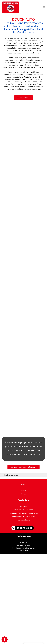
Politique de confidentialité (24, 548)
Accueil (24, 491)
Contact (23, 494)
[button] (24, 98)
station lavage (35, 60)
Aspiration (23, 506)
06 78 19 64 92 (24, 528)
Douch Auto (24, 543)
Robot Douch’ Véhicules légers (23, 517)
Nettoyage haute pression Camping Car (23, 513)
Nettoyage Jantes (23, 520)
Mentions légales (23, 545)
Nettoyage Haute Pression (23, 510)
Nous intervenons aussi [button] (10, 475)
